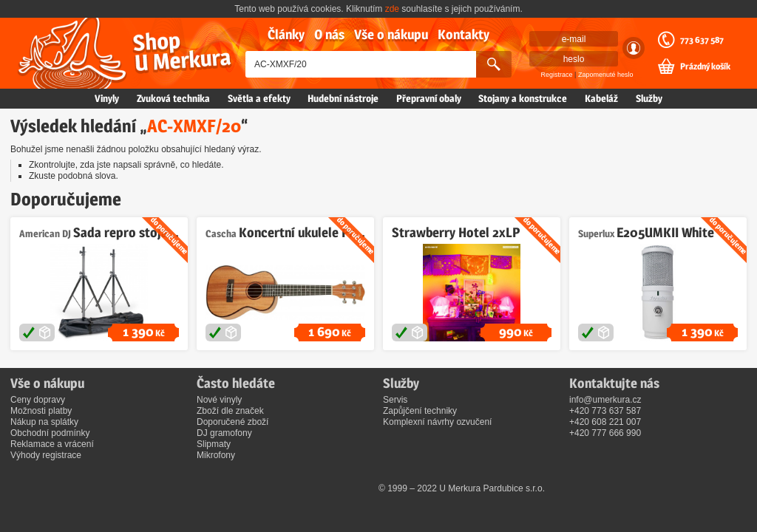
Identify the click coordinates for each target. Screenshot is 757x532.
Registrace (557, 75)
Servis (395, 400)
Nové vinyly (219, 400)
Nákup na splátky (44, 422)
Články (286, 34)
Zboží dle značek (230, 411)
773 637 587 (702, 40)
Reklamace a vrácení (52, 444)
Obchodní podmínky (50, 433)
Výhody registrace (46, 455)
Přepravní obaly (429, 98)
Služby (649, 98)
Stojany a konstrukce (523, 98)
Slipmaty (214, 444)
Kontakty (464, 34)
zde (392, 9)
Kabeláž (601, 98)
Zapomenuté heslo (606, 75)
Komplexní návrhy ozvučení (437, 422)
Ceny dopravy (38, 400)
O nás (329, 34)
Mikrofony (216, 455)
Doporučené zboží (232, 422)
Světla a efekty (259, 98)
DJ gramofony (224, 433)
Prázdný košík (705, 66)
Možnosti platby (41, 411)
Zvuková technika (173, 98)
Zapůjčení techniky (420, 411)
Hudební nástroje (343, 98)
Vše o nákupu (391, 34)
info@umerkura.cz (605, 400)
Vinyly (107, 98)
